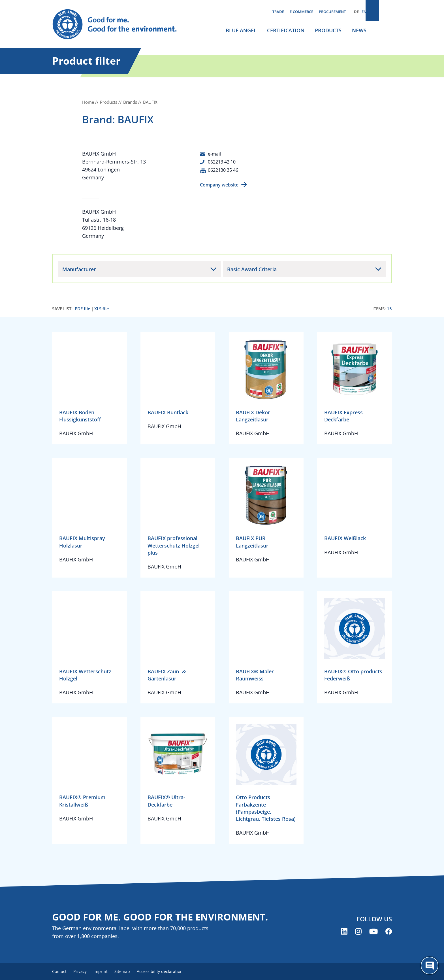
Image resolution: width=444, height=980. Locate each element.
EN (364, 12)
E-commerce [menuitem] (301, 12)
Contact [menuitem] (59, 971)
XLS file (102, 308)
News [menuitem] (359, 30)
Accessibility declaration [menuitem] (171, 971)
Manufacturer (79, 269)
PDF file (83, 308)
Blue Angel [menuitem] (241, 30)
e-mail (215, 154)
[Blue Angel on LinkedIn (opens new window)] (344, 932)
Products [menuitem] (328, 30)
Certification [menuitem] (286, 30)
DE (356, 12)
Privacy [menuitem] (83, 971)
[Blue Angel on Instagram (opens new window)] (358, 932)
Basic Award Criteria (252, 269)
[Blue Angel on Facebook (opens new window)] (389, 932)
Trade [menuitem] (278, 12)
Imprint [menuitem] (106, 971)
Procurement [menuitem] (332, 12)
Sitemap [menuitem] (131, 971)
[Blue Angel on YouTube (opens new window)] (373, 932)
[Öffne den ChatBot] (430, 966)
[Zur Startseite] (120, 24)
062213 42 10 (223, 162)
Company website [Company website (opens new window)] (219, 184)
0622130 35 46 (225, 169)
